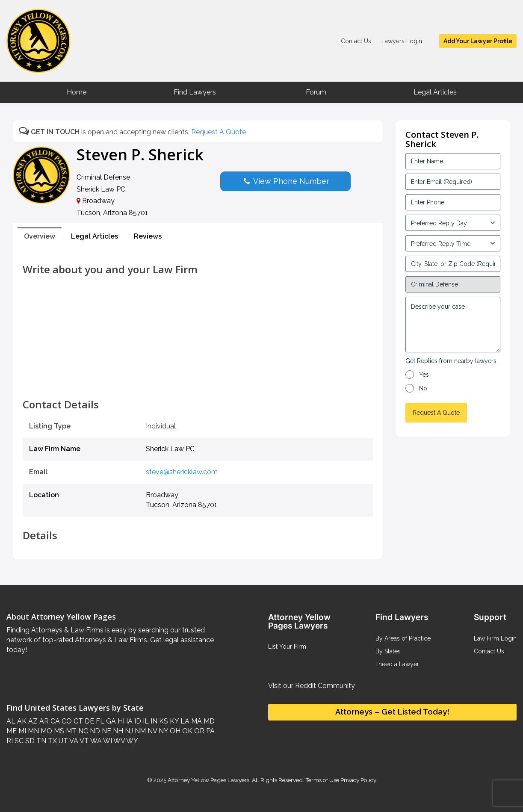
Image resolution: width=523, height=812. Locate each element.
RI (10, 741)
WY (131, 741)
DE (89, 721)
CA (54, 721)
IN (153, 721)
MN (33, 731)
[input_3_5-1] (453, 223)
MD (208, 721)
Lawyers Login (402, 41)
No (423, 388)
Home (77, 92)
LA (184, 721)
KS (163, 721)
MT (70, 731)
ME (12, 731)
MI (21, 731)
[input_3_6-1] (453, 243)
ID (137, 721)
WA (95, 741)
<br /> (198, 380)
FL (99, 721)
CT (77, 721)
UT (62, 741)
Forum (316, 92)
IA (129, 721)
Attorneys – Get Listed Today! (392, 712)
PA (210, 731)
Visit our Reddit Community (312, 686)
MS (58, 731)
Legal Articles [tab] (95, 236)
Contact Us (356, 41)
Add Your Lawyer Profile (478, 41)
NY (163, 731)
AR (43, 721)
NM (139, 731)
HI (120, 721)
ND (94, 731)
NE (106, 731)
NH (117, 731)
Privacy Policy (358, 780)
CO (66, 721)
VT (84, 741)
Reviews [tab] (148, 236)
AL (11, 721)
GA (110, 721)
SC (18, 741)
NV (151, 731)
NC (82, 731)
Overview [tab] (40, 236)
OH (174, 731)
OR (198, 731)
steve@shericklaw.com (182, 472)
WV (118, 741)
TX (52, 741)
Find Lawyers (195, 92)
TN (40, 741)
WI (107, 741)
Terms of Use (322, 780)
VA (73, 741)
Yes (424, 375)
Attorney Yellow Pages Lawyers (208, 780)
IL (145, 721)
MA (196, 721)
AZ (32, 721)
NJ (128, 731)
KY (173, 721)
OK (186, 731)
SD (29, 741)
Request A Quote (219, 132)
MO (46, 731)
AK (21, 721)
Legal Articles (435, 92)
